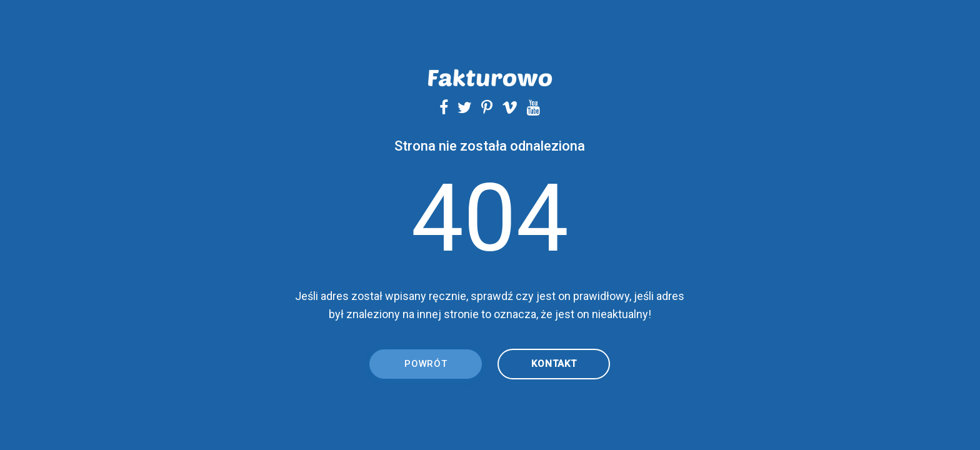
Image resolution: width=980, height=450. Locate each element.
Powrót (426, 364)
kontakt (554, 364)
